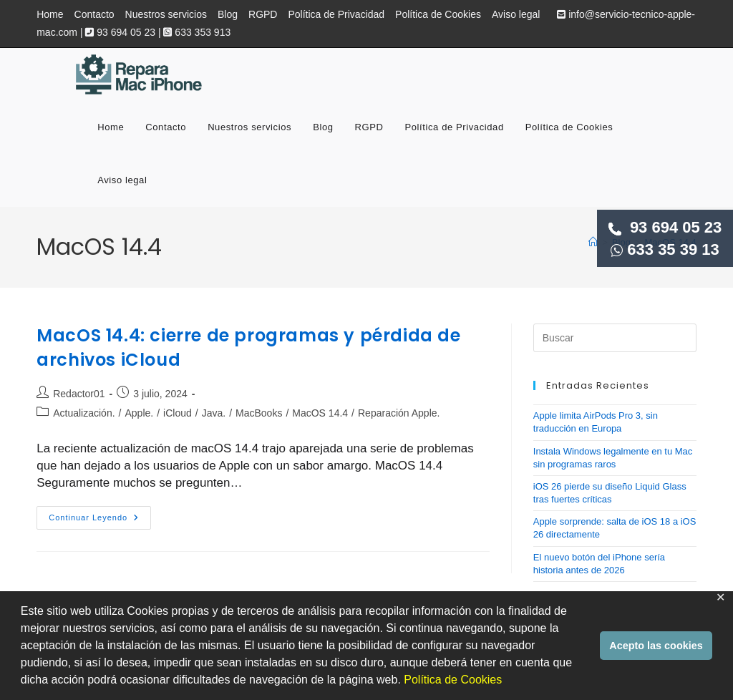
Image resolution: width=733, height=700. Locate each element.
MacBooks (259, 413)
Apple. (139, 413)
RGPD (263, 14)
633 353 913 (197, 32)
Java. (214, 413)
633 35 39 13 (665, 249)
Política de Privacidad (336, 14)
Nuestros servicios (166, 14)
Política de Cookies (453, 680)
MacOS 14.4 (320, 413)
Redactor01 (79, 394)
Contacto (94, 14)
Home (50, 14)
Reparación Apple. (399, 413)
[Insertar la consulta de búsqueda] (615, 338)
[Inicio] (593, 242)
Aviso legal (516, 14)
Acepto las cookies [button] (656, 646)
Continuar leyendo (100, 521)
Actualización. (84, 413)
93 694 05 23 (665, 227)
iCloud (178, 413)
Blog (228, 14)
